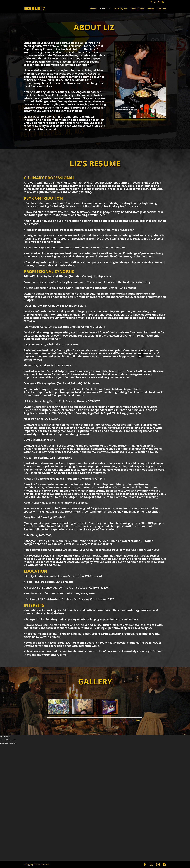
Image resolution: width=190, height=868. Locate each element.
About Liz (105, 9)
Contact (162, 9)
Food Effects (137, 9)
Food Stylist (120, 9)
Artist (151, 9)
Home (93, 9)
